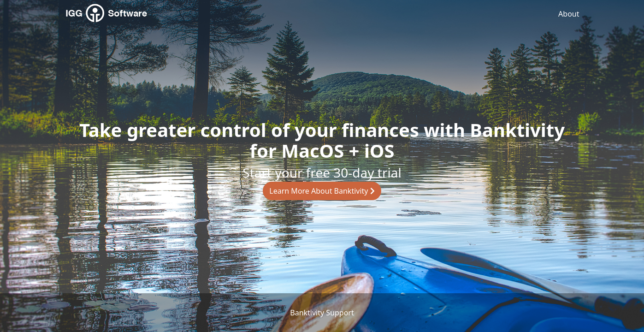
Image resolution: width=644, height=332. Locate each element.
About (569, 14)
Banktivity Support (322, 313)
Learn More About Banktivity (322, 191)
